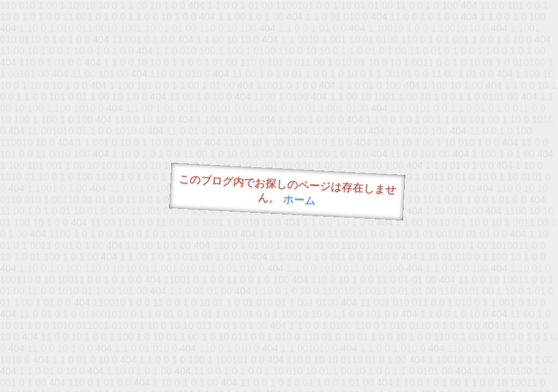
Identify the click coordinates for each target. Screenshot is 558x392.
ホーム (299, 200)
